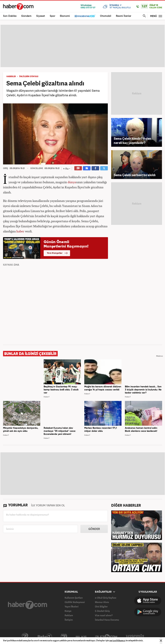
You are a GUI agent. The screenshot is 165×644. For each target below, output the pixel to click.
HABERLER (11, 77)
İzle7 (106, 637)
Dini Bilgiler (101, 606)
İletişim (69, 620)
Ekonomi (65, 16)
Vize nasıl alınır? (104, 615)
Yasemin (135, 637)
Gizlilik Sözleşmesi (75, 602)
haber (20, 231)
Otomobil (106, 16)
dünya (72, 182)
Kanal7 (25, 637)
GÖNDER (94, 529)
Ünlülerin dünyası (29, 77)
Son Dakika (10, 16)
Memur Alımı (102, 602)
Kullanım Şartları (74, 598)
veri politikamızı (117, 641)
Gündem (26, 16)
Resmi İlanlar (124, 16)
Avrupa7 (64, 637)
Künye (68, 611)
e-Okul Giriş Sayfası (106, 598)
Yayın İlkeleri (72, 606)
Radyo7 (45, 637)
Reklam (69, 615)
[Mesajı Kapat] (161, 641)
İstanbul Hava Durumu (107, 620)
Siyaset (41, 16)
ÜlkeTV (81, 637)
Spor (52, 16)
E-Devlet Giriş (102, 611)
